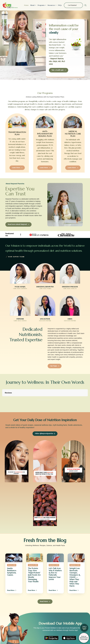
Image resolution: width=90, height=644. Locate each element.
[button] (85, 5)
